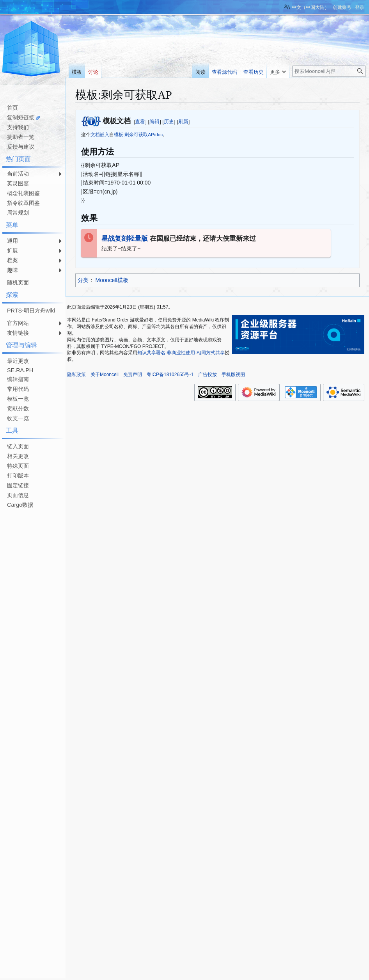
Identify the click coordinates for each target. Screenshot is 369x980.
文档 (95, 134)
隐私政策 (76, 375)
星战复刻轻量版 (125, 239)
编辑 (154, 122)
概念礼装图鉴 (23, 193)
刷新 (183, 122)
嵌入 (105, 134)
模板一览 (18, 399)
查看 (140, 122)
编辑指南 (18, 379)
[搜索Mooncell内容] (329, 71)
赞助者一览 (21, 137)
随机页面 (18, 282)
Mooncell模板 (112, 280)
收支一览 (18, 418)
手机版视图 (233, 375)
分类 (83, 280)
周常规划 (18, 213)
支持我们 (18, 127)
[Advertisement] (31, 627)
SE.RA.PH (20, 370)
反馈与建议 (21, 147)
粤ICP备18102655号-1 (170, 375)
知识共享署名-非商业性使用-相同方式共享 (181, 353)
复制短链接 (21, 117)
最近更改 (18, 361)
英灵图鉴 (18, 183)
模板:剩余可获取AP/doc (138, 134)
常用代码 (18, 389)
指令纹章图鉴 (23, 203)
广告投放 (208, 375)
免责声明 (133, 375)
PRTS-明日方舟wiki (31, 311)
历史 (169, 122)
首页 (12, 108)
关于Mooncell (105, 375)
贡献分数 (18, 408)
